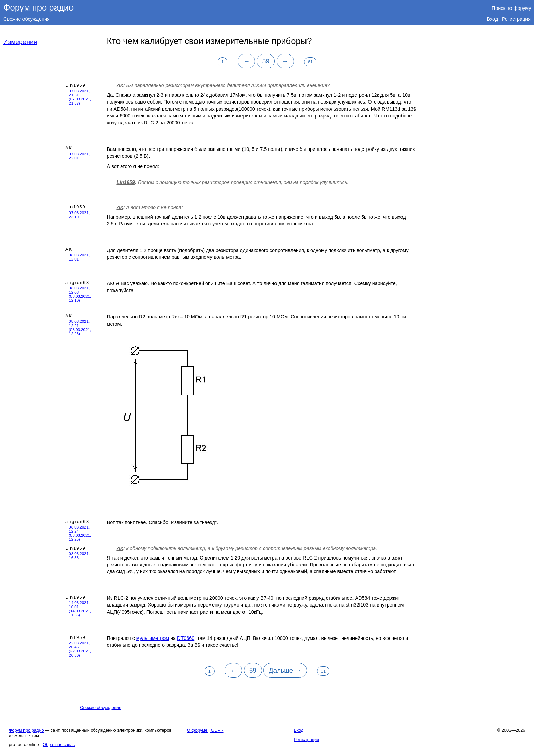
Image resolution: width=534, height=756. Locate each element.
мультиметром (153, 638)
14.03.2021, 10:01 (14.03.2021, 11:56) (80, 609)
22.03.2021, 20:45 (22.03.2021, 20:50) (80, 649)
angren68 (77, 282)
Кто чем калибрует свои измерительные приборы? (209, 41)
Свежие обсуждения (27, 19)
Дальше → (285, 670)
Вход (493, 19)
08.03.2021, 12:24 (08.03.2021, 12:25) (80, 533)
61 (310, 62)
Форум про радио (38, 7)
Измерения (20, 42)
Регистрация (516, 19)
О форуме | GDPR (205, 730)
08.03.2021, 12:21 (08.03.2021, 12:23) (80, 328)
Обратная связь (59, 745)
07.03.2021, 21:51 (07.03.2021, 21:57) (80, 97)
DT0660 (186, 638)
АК (120, 85)
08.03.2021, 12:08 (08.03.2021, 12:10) (80, 294)
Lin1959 (76, 85)
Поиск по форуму (512, 8)
